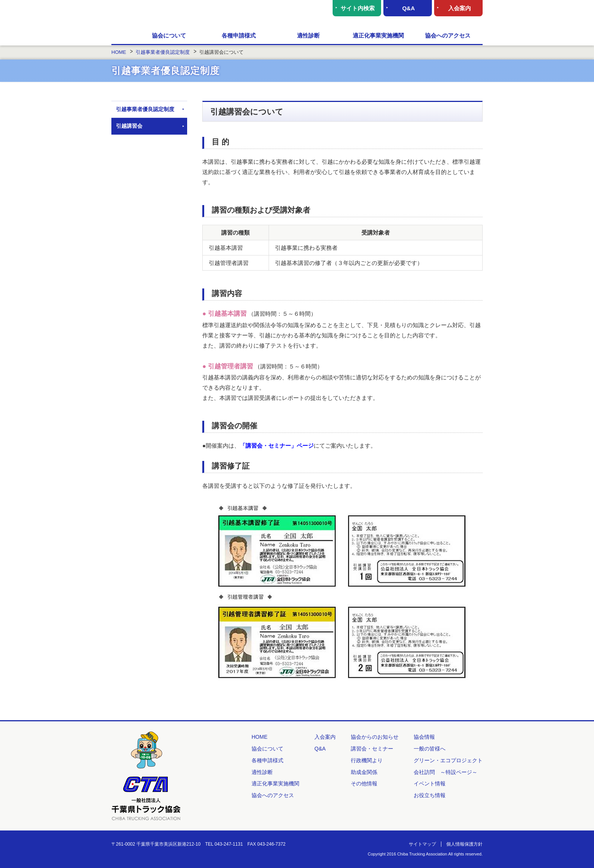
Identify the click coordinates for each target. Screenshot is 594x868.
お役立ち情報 (430, 795)
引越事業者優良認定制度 (145, 109)
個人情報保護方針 (464, 844)
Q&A (409, 8)
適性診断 (308, 35)
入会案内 (460, 8)
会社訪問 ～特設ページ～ (445, 772)
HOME (123, 36)
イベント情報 (430, 783)
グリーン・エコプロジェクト (448, 760)
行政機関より (367, 760)
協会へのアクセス (448, 35)
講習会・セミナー (372, 749)
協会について (169, 35)
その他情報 (364, 783)
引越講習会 (129, 126)
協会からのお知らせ (375, 737)
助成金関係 (364, 772)
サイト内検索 (358, 8)
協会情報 (424, 737)
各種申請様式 (239, 35)
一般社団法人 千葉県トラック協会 (185, 13)
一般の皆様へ (430, 749)
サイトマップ (422, 844)
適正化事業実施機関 (378, 35)
